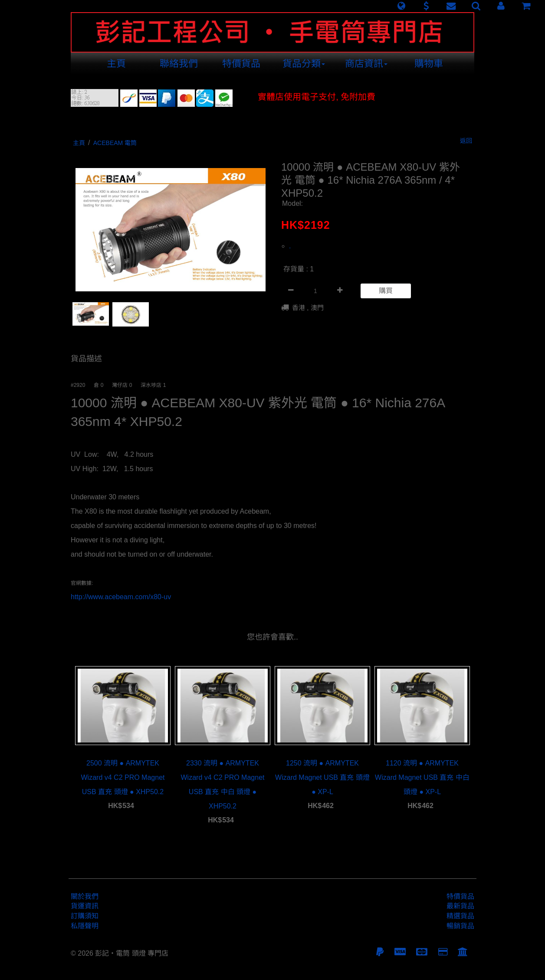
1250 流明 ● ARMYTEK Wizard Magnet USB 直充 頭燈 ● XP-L (322, 777)
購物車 (429, 64)
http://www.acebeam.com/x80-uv (121, 597)
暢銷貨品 (460, 926)
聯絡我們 (179, 64)
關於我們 (85, 896)
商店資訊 (366, 64)
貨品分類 (304, 64)
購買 (386, 291)
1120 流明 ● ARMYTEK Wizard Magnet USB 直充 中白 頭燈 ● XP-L (422, 777)
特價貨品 (241, 64)
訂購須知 (85, 916)
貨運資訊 (85, 906)
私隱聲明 (85, 926)
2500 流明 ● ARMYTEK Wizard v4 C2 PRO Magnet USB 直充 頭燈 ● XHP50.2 (123, 777)
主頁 (116, 64)
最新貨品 (460, 906)
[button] (401, 6)
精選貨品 (460, 916)
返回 (466, 141)
